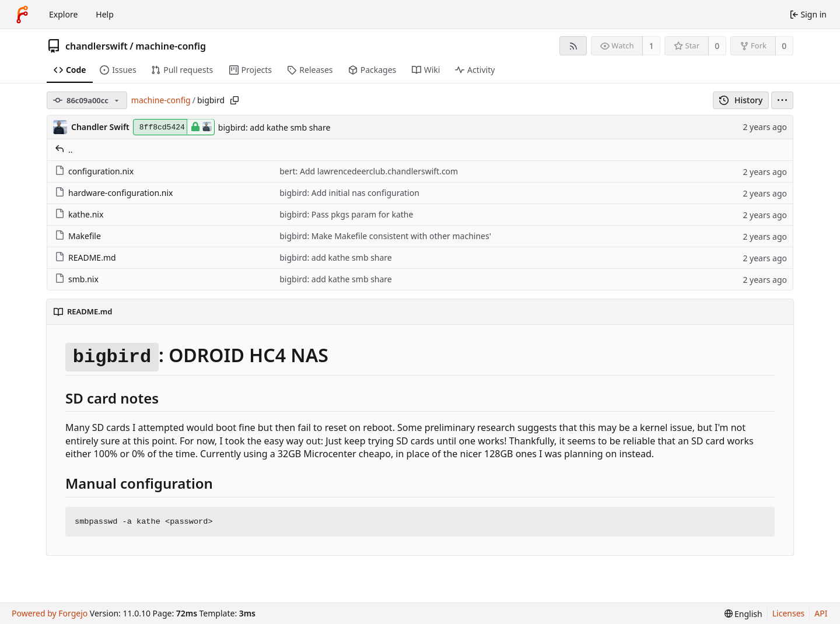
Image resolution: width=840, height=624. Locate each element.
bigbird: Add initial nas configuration (349, 193)
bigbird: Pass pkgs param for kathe (346, 214)
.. (64, 150)
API (821, 613)
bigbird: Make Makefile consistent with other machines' (385, 236)
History (741, 100)
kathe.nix (79, 214)
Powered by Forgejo (50, 613)
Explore (63, 14)
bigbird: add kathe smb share (274, 127)
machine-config (171, 46)
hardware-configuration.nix (114, 193)
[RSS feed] (573, 46)
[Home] (22, 15)
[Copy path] (235, 100)
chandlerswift (97, 46)
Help (105, 14)
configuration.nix (94, 171)
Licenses (789, 613)
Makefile (78, 236)
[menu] (782, 100)
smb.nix (77, 279)
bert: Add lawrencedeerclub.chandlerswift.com (369, 171)
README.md (85, 257)
